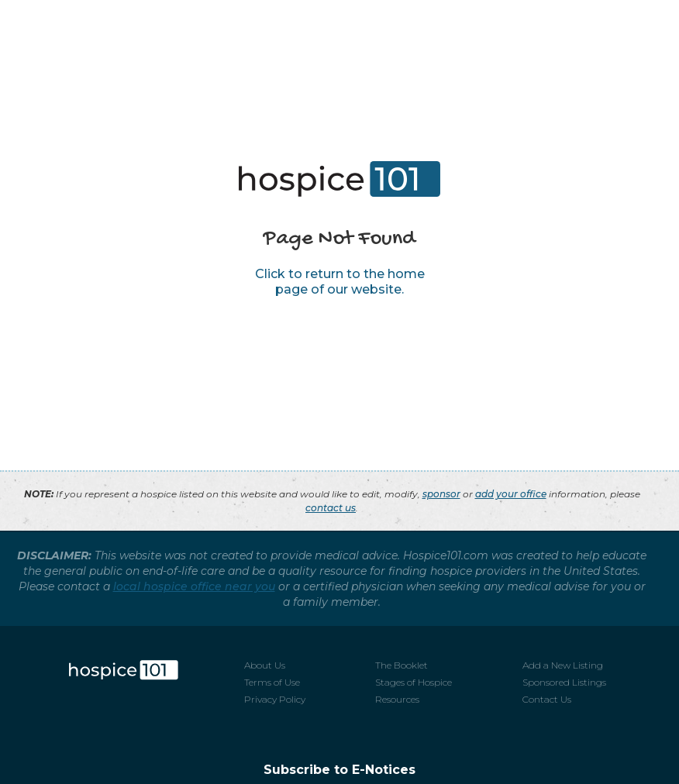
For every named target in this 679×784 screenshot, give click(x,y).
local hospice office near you (194, 586)
